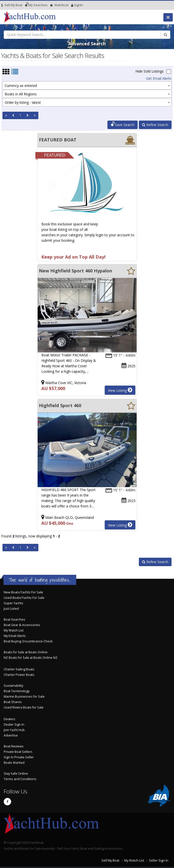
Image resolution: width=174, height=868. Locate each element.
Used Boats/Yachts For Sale (24, 598)
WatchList (59, 5)
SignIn (72, 5)
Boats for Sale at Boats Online (26, 652)
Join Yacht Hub (14, 730)
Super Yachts (13, 603)
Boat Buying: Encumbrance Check (28, 641)
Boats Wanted (14, 763)
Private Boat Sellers (18, 752)
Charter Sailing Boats (19, 669)
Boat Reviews (14, 746)
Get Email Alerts (159, 78)
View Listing (120, 390)
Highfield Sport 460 (60, 405)
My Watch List (14, 630)
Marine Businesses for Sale (24, 697)
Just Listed (11, 609)
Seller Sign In (159, 860)
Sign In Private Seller (19, 757)
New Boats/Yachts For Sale (23, 592)
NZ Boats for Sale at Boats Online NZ (31, 658)
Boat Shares (13, 702)
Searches (36, 5)
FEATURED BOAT (58, 140)
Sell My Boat (12, 5)
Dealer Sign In (14, 724)
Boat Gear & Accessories (22, 625)
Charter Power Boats (19, 675)
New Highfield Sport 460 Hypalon (75, 271)
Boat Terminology (17, 691)
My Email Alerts (15, 636)
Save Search (123, 125)
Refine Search (155, 125)
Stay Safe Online (16, 774)
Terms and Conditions (20, 779)
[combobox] (87, 85)
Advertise (11, 735)
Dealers (10, 719)
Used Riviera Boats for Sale (24, 707)
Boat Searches (14, 619)
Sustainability (13, 686)
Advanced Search (87, 44)
